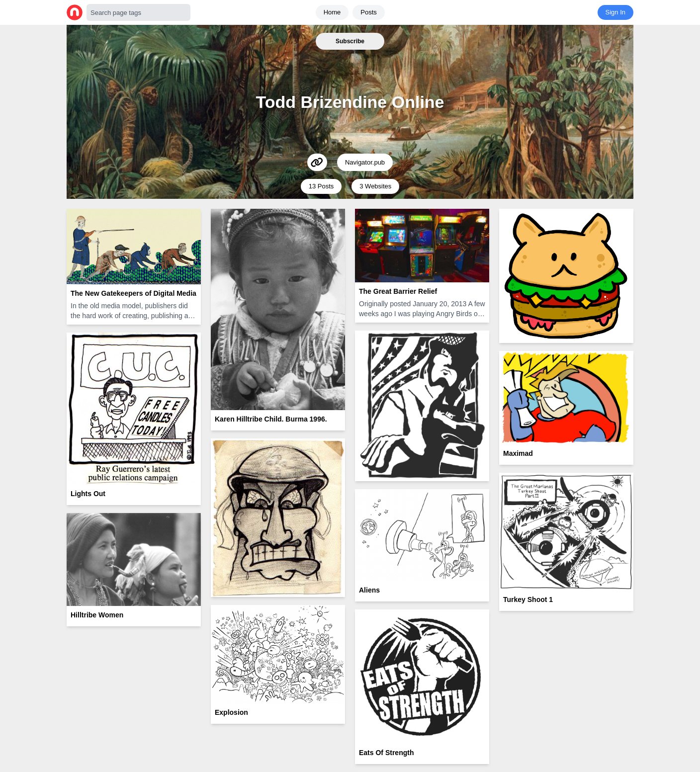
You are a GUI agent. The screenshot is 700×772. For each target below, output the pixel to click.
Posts (369, 12)
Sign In (615, 12)
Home (332, 12)
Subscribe (350, 41)
